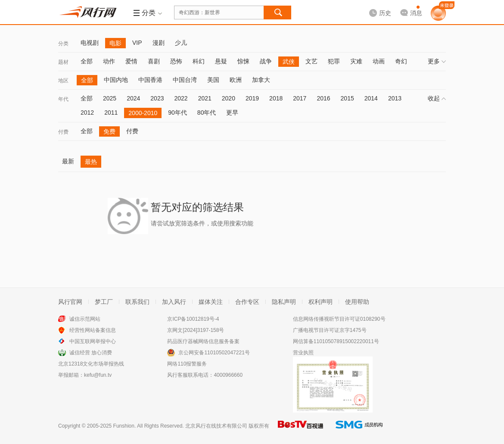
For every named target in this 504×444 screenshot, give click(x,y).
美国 (213, 80)
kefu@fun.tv (98, 375)
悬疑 (221, 61)
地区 (63, 81)
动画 (379, 61)
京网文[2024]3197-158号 (196, 330)
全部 (87, 61)
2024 (133, 98)
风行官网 (70, 302)
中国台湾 (185, 80)
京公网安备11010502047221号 (214, 353)
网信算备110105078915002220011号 (336, 341)
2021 (205, 98)
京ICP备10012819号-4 (193, 319)
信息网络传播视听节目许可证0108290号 (339, 319)
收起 (437, 98)
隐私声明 (284, 302)
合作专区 (247, 302)
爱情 (131, 61)
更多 (437, 61)
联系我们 (137, 302)
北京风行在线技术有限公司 (216, 426)
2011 (111, 113)
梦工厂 (104, 302)
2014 (371, 98)
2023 (157, 98)
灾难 (356, 61)
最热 (91, 162)
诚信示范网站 (85, 319)
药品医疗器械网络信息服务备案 (203, 341)
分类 (63, 44)
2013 (395, 98)
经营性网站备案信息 (93, 330)
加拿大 (261, 80)
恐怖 (176, 61)
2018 (276, 98)
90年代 (177, 113)
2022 (181, 98)
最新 (68, 161)
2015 (347, 98)
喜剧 (154, 61)
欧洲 (236, 80)
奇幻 (401, 61)
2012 (87, 113)
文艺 (311, 61)
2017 (300, 98)
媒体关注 (211, 302)
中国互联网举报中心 (93, 341)
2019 (252, 98)
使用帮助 (357, 302)
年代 (63, 99)
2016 (323, 98)
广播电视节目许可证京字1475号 (330, 330)
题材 (63, 62)
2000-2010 (143, 113)
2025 (110, 98)
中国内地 (116, 80)
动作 (109, 61)
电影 (115, 43)
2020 (229, 98)
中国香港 (150, 80)
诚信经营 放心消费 (91, 353)
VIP (137, 43)
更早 (232, 113)
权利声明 (320, 302)
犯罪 (334, 61)
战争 (266, 61)
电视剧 (90, 43)
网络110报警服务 (187, 364)
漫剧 (159, 43)
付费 (63, 132)
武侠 (289, 62)
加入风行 (174, 302)
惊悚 (243, 61)
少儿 (181, 43)
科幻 (199, 61)
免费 (109, 131)
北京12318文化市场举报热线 (91, 364)
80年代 (207, 113)
